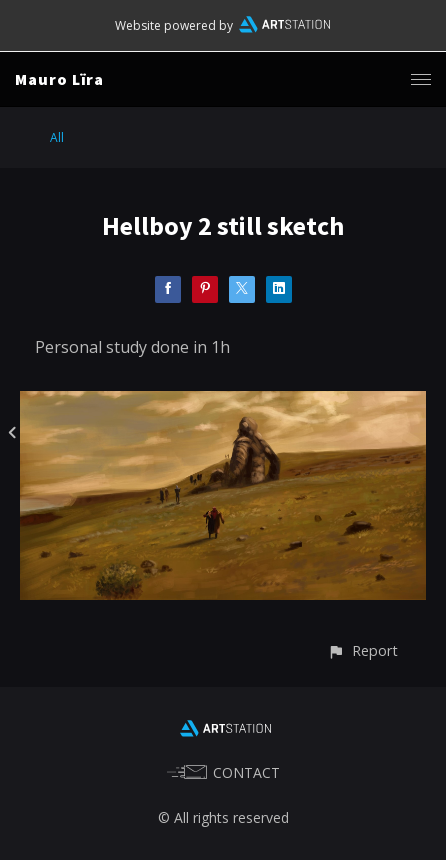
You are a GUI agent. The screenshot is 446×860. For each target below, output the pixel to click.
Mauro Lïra (59, 79)
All (57, 137)
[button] (362, 650)
